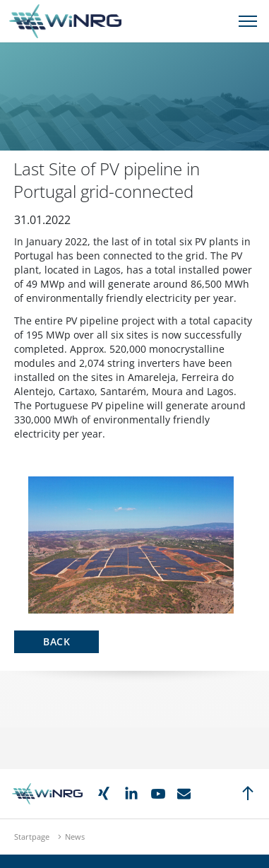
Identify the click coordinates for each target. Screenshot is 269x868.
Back (56, 641)
